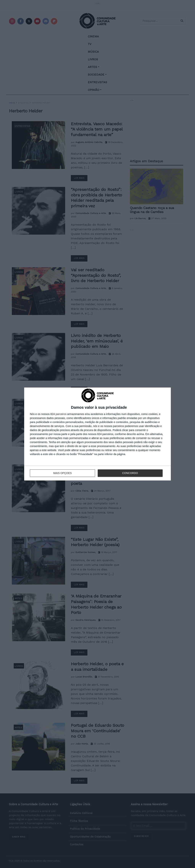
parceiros (61, 414)
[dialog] (97, 434)
